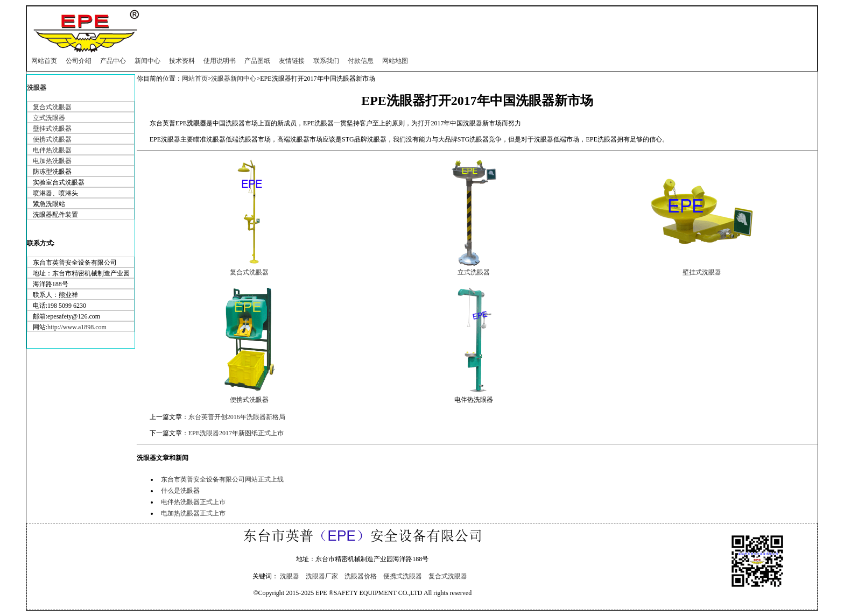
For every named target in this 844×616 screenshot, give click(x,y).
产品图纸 (257, 61)
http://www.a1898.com (77, 327)
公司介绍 (79, 61)
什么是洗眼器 (180, 491)
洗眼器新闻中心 (234, 79)
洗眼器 (37, 88)
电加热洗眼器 (52, 161)
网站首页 (44, 61)
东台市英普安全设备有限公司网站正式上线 (222, 479)
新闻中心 (147, 61)
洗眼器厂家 (322, 576)
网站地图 (395, 61)
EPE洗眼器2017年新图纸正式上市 (236, 433)
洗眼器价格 (361, 576)
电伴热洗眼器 (52, 150)
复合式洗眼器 (52, 107)
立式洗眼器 (49, 118)
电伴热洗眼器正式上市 (193, 502)
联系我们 (326, 61)
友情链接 (292, 61)
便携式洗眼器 (52, 139)
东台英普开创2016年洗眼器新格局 (237, 417)
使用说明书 (220, 61)
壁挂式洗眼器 (52, 129)
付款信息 (361, 61)
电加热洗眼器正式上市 (193, 513)
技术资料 (182, 61)
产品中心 (113, 61)
